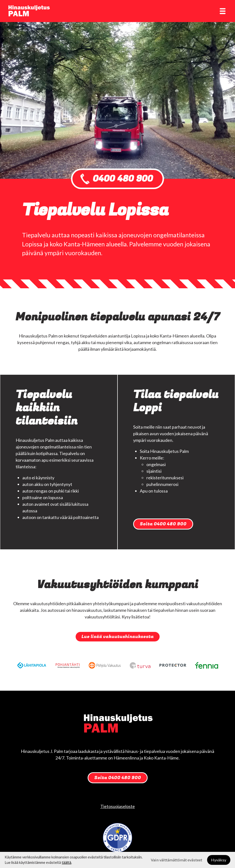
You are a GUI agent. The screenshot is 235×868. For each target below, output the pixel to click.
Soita (163, 524)
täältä (66, 862)
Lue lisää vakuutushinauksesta (118, 637)
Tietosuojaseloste (118, 806)
